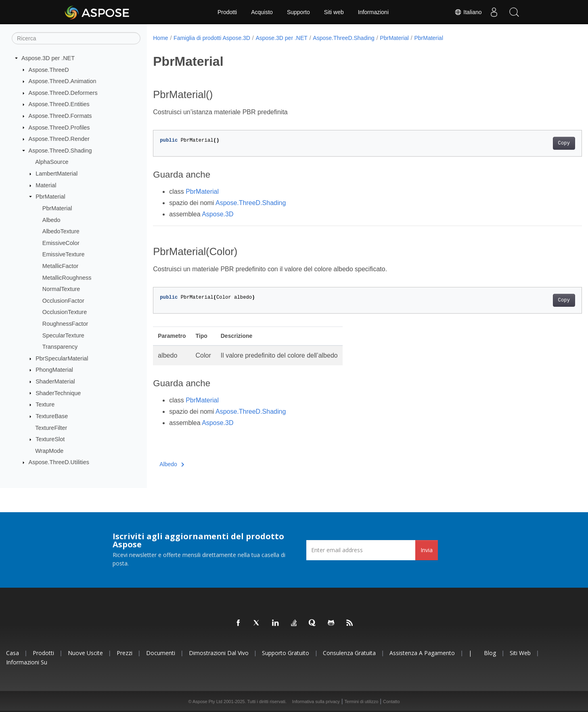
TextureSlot (50, 439)
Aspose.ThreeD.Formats (60, 116)
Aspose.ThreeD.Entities (59, 104)
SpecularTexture (63, 335)
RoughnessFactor (65, 324)
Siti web (334, 12)
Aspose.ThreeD (49, 69)
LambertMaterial (56, 174)
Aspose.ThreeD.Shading (60, 151)
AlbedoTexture (61, 231)
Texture (45, 404)
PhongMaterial (54, 370)
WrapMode (49, 451)
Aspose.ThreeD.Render (59, 139)
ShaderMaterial (55, 381)
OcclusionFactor (63, 301)
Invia (427, 550)
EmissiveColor (61, 243)
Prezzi (125, 653)
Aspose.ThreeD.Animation (63, 81)
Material (46, 185)
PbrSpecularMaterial (62, 358)
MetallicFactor (61, 266)
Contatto (391, 702)
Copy (534, 143)
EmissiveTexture (64, 254)
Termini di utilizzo (362, 702)
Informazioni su (27, 662)
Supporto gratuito (286, 653)
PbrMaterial (50, 197)
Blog (490, 653)
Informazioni (373, 12)
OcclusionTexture (65, 312)
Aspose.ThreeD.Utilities (59, 462)
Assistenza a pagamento (422, 653)
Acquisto (262, 12)
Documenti (161, 653)
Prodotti (227, 12)
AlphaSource (52, 162)
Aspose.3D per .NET (48, 58)
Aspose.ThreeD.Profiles (59, 127)
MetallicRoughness (67, 277)
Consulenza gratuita (349, 653)
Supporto (298, 12)
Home (160, 38)
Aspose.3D (218, 214)
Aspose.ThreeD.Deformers (63, 93)
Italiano (468, 12)
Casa (13, 653)
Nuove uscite (85, 653)
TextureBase (52, 416)
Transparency (60, 347)
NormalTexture (61, 289)
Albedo (51, 220)
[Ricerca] (76, 38)
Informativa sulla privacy (316, 702)
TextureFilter (51, 427)
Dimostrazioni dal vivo (219, 653)
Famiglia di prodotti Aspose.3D (212, 38)
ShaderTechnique (58, 393)
